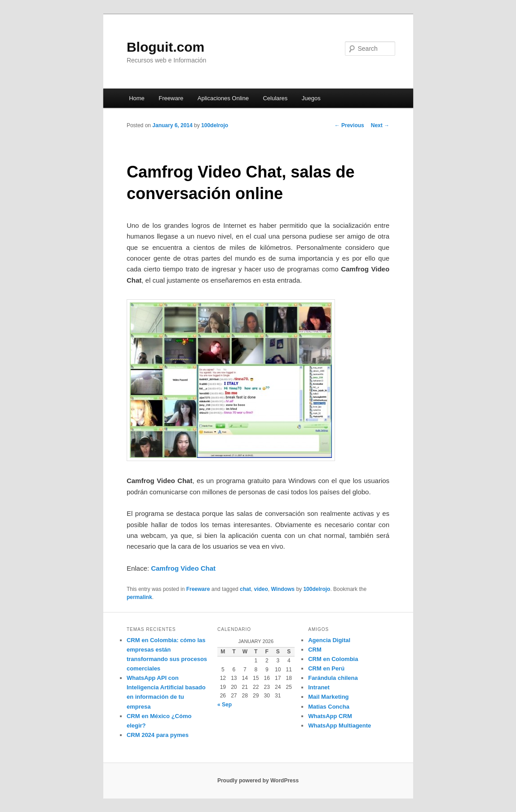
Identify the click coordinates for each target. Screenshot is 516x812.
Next (380, 125)
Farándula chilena (333, 678)
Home (137, 98)
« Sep (225, 705)
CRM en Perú (326, 668)
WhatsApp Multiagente (340, 725)
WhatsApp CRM (330, 716)
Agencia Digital (329, 640)
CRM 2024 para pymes (158, 735)
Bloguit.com (165, 47)
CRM (315, 650)
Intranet (319, 687)
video (261, 589)
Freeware (171, 98)
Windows (283, 589)
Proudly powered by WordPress (258, 781)
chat (245, 589)
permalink (139, 597)
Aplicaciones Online (223, 98)
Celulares (275, 98)
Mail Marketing (328, 697)
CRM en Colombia (333, 659)
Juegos (311, 98)
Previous (349, 125)
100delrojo (215, 125)
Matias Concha (329, 707)
